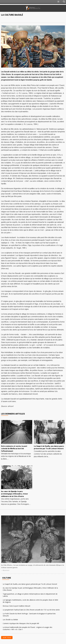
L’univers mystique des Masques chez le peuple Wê (21, 623)
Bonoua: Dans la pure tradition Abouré (16, 606)
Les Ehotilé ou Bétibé (10, 620)
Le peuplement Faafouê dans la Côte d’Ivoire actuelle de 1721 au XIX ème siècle (31, 610)
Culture (7, 578)
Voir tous (7, 637)
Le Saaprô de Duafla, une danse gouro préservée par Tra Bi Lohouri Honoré (30, 584)
